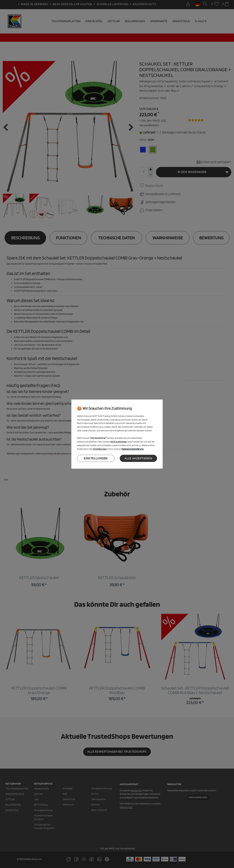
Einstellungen (96, 458)
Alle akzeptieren (138, 458)
